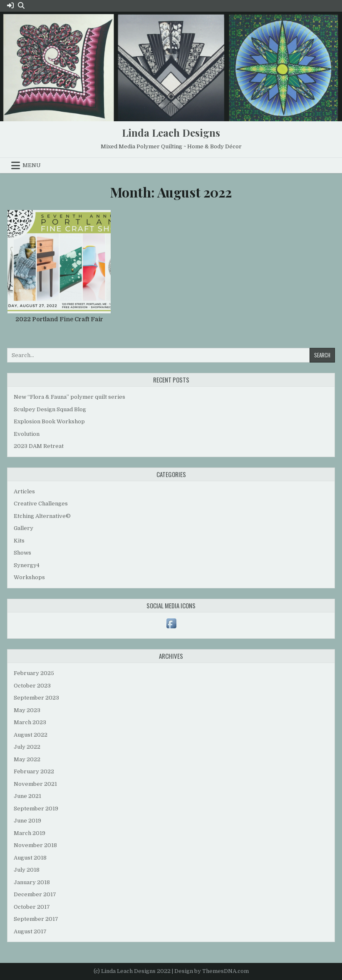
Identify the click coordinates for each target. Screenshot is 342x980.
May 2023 (27, 710)
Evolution (27, 434)
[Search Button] (21, 6)
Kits (19, 541)
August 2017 (30, 931)
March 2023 (30, 722)
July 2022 (27, 747)
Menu (32, 165)
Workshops (29, 577)
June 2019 (27, 821)
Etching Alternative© (42, 516)
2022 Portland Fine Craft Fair (59, 319)
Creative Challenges (41, 504)
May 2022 (27, 759)
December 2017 (35, 894)
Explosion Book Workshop (49, 421)
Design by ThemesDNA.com (212, 971)
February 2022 (34, 771)
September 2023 (36, 698)
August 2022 (31, 735)
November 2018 (35, 845)
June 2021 (27, 796)
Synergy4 (27, 565)
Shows (22, 553)
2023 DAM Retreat (39, 446)
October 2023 (32, 686)
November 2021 (35, 784)
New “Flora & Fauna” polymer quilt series (69, 397)
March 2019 (30, 833)
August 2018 (30, 858)
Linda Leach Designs (171, 132)
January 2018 (32, 882)
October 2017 (32, 907)
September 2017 (36, 919)
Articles (24, 491)
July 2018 (27, 870)
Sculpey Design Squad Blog (50, 409)
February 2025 (34, 673)
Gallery (24, 528)
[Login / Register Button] (10, 6)
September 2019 (36, 809)
